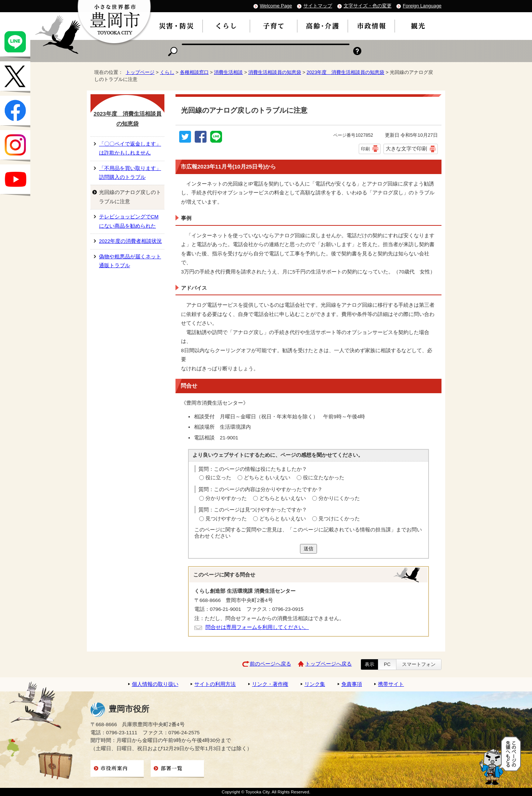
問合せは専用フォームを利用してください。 (257, 627)
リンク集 (315, 684)
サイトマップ (318, 6)
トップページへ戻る (328, 664)
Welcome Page (276, 6)
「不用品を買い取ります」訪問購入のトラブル (130, 173)
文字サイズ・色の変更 (368, 6)
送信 (308, 549)
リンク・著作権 (270, 684)
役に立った (218, 478)
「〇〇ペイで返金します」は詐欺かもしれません (130, 148)
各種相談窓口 (194, 72)
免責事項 (352, 684)
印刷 (365, 149)
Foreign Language (422, 6)
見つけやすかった (226, 519)
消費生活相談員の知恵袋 (275, 72)
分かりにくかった (339, 498)
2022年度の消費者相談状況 (130, 241)
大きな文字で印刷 (406, 149)
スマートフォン (419, 664)
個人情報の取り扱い (155, 684)
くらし (167, 72)
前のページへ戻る (270, 664)
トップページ (140, 72)
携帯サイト (391, 684)
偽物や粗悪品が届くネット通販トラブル (130, 261)
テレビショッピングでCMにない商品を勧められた (129, 221)
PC (387, 664)
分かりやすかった (226, 498)
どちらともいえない (267, 478)
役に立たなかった (324, 478)
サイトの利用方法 (215, 684)
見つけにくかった (339, 519)
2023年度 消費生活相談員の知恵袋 (346, 72)
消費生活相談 (228, 72)
